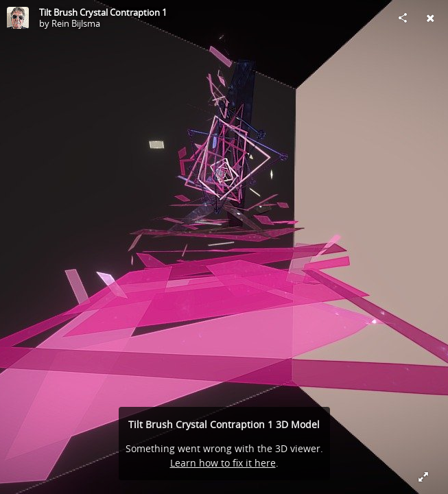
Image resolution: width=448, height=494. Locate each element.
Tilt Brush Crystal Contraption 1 (103, 12)
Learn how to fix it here (223, 463)
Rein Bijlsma (76, 23)
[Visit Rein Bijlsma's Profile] (18, 18)
